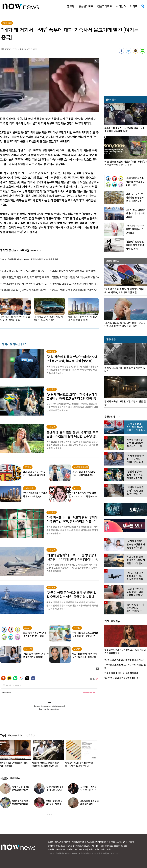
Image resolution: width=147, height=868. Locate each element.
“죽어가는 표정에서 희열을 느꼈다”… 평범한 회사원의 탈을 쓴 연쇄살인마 (79, 764)
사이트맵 (131, 842)
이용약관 (67, 842)
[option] (47, 754)
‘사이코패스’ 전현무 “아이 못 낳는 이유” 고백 (89, 790)
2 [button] (49, 814)
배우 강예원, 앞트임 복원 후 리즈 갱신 (89, 803)
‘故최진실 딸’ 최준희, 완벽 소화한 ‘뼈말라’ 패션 (21, 790)
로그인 (50, 842)
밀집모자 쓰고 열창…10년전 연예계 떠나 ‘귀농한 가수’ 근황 (21, 804)
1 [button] (47, 814)
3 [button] (51, 814)
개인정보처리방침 (78, 842)
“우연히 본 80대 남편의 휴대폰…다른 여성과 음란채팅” (46, 764)
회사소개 (58, 842)
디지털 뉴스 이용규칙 (118, 842)
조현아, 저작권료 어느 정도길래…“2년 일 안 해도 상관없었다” (55, 804)
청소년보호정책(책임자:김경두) (98, 842)
